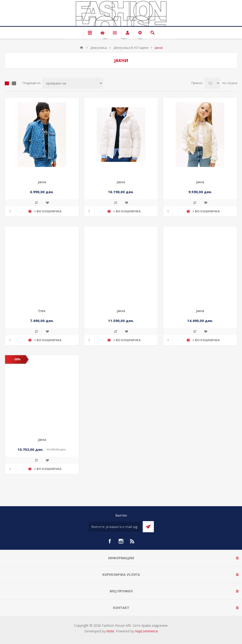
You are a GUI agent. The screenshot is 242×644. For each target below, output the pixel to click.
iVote (110, 631)
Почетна (82, 48)
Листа (14, 83)
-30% (17, 359)
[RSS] (132, 541)
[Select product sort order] (73, 83)
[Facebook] (110, 541)
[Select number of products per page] (212, 83)
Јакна (42, 182)
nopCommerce (146, 631)
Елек (42, 311)
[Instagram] (121, 541)
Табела (7, 83)
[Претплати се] (114, 527)
